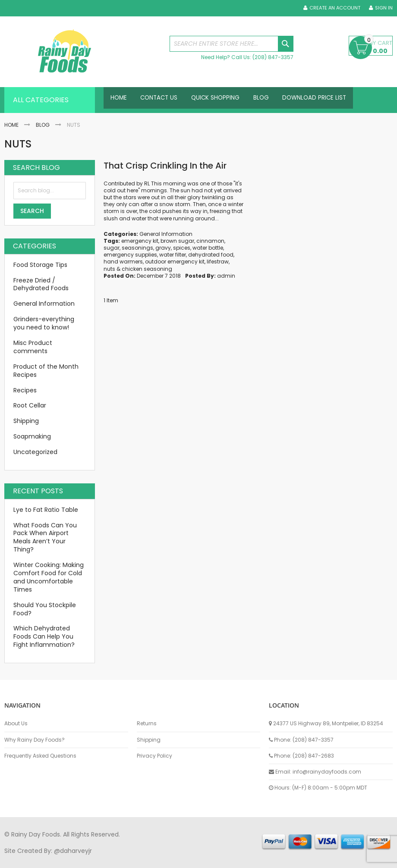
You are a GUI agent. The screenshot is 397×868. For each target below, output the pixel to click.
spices (182, 248)
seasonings (137, 248)
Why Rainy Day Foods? (35, 740)
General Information (166, 234)
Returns (147, 724)
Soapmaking (32, 436)
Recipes (25, 390)
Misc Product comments (33, 347)
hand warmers (123, 262)
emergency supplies (130, 255)
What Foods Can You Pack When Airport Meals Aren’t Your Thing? (45, 537)
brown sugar (177, 241)
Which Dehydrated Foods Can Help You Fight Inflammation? (44, 636)
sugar (112, 248)
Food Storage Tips (40, 265)
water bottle (208, 248)
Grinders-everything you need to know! (44, 323)
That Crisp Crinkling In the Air (165, 166)
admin (226, 276)
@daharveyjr (73, 851)
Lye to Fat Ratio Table (46, 510)
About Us (16, 724)
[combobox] (232, 44)
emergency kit (140, 241)
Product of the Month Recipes (46, 371)
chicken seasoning (147, 269)
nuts (109, 269)
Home (11, 125)
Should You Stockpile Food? (45, 609)
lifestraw (218, 262)
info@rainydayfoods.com (327, 772)
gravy (163, 248)
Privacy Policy (154, 756)
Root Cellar (30, 405)
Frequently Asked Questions (40, 756)
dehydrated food (211, 255)
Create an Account (335, 8)
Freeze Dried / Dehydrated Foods (41, 284)
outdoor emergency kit (175, 262)
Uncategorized (35, 452)
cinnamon (210, 241)
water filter (173, 255)
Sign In (384, 8)
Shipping (26, 421)
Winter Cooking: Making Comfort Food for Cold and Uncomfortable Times (49, 577)
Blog (43, 125)
